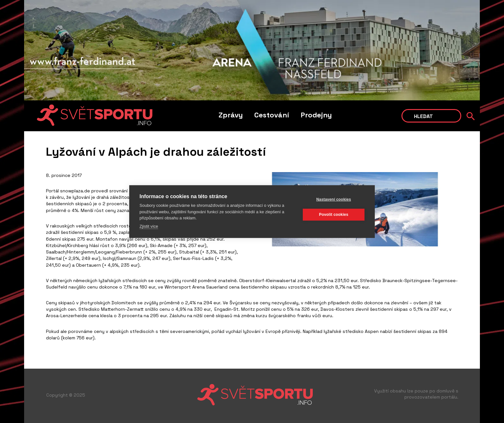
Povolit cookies (333, 215)
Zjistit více (149, 226)
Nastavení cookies (334, 199)
